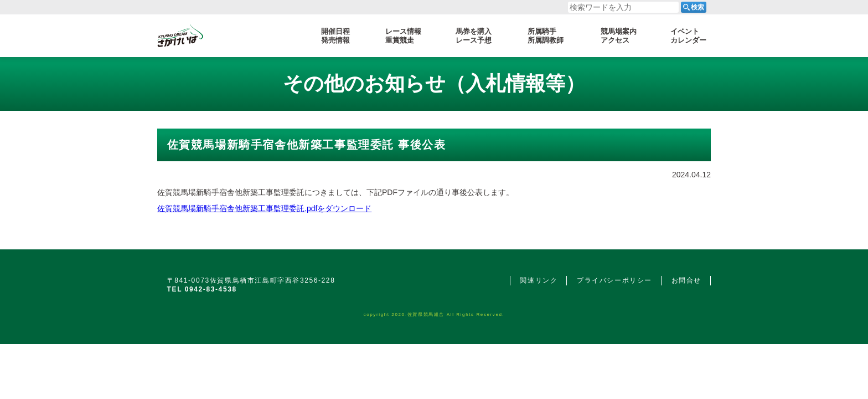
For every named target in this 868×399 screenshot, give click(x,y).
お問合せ (686, 280)
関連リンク (539, 280)
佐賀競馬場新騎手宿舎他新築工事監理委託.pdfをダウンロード (264, 208)
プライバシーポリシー (614, 280)
